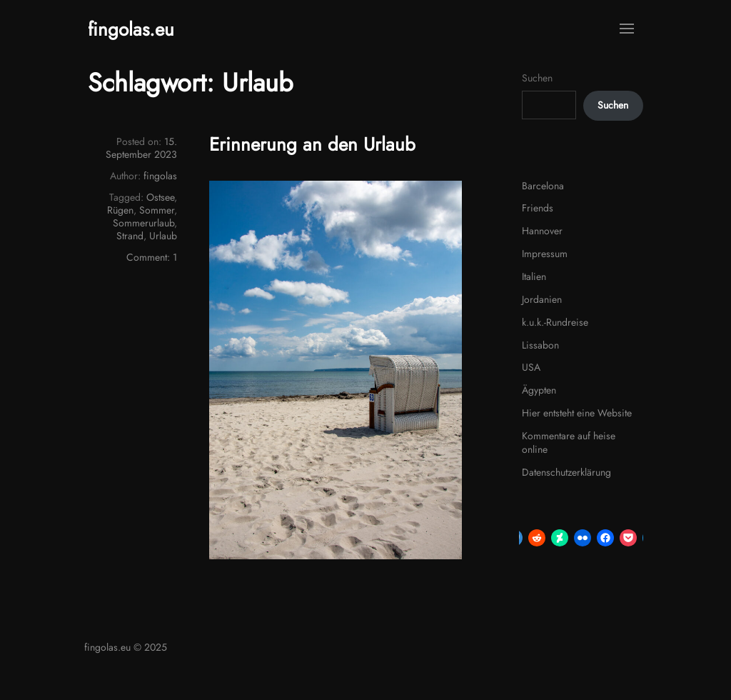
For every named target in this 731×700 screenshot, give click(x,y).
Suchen (537, 78)
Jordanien (542, 299)
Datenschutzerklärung (566, 472)
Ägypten (539, 390)
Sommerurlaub (143, 223)
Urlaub (163, 236)
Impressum (545, 254)
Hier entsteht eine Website (577, 413)
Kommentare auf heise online (569, 443)
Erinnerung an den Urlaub (312, 144)
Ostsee (160, 197)
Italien (534, 276)
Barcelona (543, 186)
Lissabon (540, 345)
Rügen (120, 210)
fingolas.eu (131, 29)
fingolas (160, 176)
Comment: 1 (152, 257)
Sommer (157, 210)
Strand (130, 236)
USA (531, 367)
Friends (538, 208)
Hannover (542, 231)
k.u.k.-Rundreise (555, 322)
